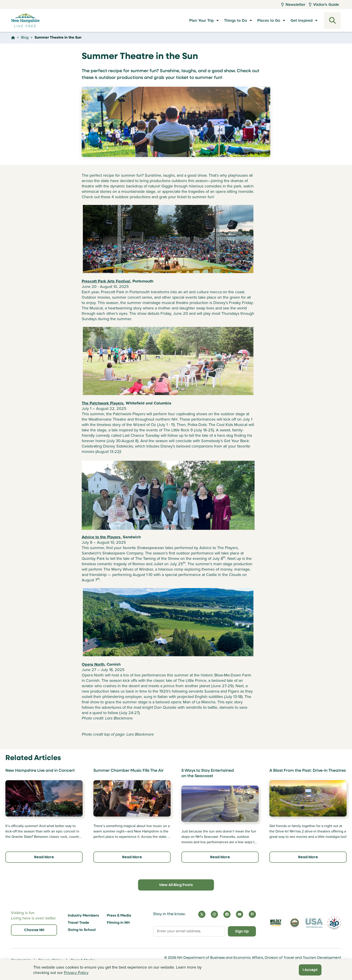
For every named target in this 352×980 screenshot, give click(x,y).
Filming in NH (118, 923)
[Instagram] (214, 914)
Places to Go (269, 20)
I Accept (310, 970)
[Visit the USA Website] (314, 923)
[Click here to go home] (13, 38)
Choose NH (34, 930)
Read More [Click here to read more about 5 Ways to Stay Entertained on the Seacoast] (220, 857)
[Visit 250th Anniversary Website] (334, 923)
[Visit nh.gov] (295, 923)
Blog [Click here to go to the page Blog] (25, 38)
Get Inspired (301, 20)
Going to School (82, 930)
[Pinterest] (252, 914)
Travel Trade (78, 923)
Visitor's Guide (324, 4)
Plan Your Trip (201, 20)
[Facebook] (227, 914)
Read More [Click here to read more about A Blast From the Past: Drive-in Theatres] (308, 857)
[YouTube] (240, 914)
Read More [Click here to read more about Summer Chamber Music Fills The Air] (132, 857)
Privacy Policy (76, 973)
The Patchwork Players (103, 403)
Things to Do (235, 20)
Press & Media (119, 916)
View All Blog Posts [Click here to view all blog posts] (176, 885)
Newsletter (293, 4)
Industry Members (83, 916)
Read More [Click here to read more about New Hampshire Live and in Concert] (44, 857)
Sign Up (242, 931)
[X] (202, 914)
